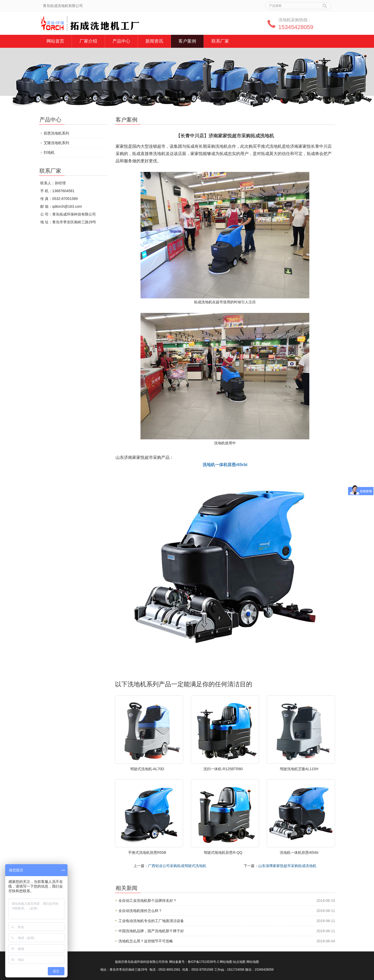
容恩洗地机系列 (56, 133)
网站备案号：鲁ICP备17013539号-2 (194, 962)
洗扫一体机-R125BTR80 (223, 769)
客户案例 (187, 41)
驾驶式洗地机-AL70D (147, 769)
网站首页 (55, 41)
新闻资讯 (154, 41)
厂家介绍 (88, 41)
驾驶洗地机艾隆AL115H (299, 769)
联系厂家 (220, 41)
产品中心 (121, 41)
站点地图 (239, 962)
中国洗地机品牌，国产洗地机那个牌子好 (151, 931)
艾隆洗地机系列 (56, 143)
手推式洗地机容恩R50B (147, 853)
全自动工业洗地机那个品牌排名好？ (148, 901)
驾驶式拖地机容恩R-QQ (223, 853)
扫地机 (49, 152)
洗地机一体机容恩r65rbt (299, 853)
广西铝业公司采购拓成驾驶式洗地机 (177, 866)
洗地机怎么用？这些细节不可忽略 (146, 941)
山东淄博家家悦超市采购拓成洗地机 (287, 866)
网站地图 (226, 962)
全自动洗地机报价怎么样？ (140, 911)
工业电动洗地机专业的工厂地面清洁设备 (151, 921)
